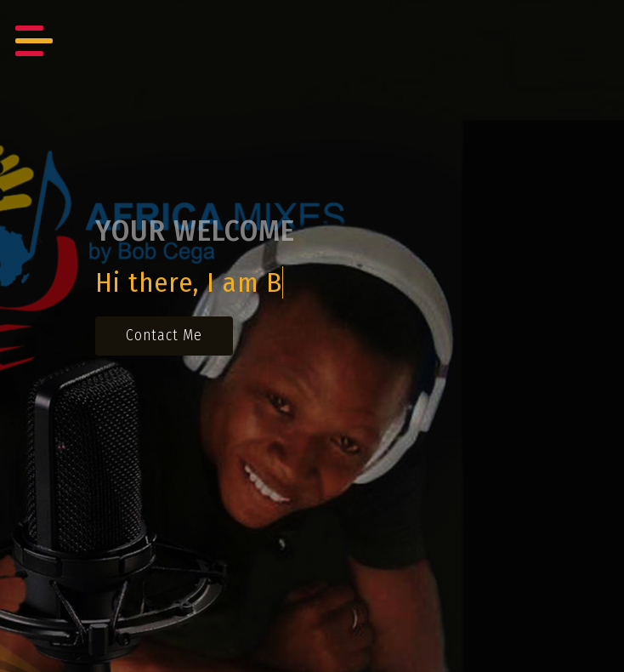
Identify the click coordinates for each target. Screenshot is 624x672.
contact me (164, 336)
